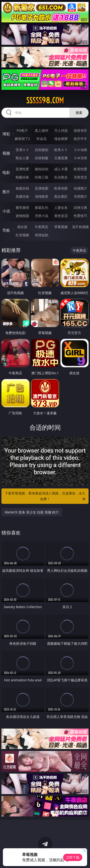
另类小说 (42, 216)
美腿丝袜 (22, 196)
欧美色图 (61, 188)
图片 (6, 192)
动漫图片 (80, 188)
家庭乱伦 (42, 207)
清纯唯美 (42, 196)
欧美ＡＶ (61, 150)
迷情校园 (22, 216)
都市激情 (22, 207)
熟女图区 (61, 196)
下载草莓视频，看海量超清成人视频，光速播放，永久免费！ (46, 496)
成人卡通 (61, 169)
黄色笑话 (61, 216)
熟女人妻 (22, 158)
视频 (6, 153)
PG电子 (22, 130)
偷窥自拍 (22, 188)
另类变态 (80, 177)
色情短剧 (42, 235)
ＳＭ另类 (80, 158)
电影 (6, 172)
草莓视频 (61, 227)
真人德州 (42, 130)
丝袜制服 (42, 158)
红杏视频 (22, 235)
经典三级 (42, 177)
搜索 (79, 113)
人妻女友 (61, 207)
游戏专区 (80, 130)
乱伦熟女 (61, 177)
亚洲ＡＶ (22, 150)
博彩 (6, 134)
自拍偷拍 (42, 150)
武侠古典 (80, 207)
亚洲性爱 (22, 169)
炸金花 (42, 139)
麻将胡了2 (22, 139)
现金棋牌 (61, 139)
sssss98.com (45, 100)
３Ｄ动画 (80, 150)
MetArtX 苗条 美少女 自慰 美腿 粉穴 (32, 512)
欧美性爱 (80, 169)
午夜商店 (42, 227)
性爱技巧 (80, 216)
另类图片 (80, 196)
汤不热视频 (80, 227)
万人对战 (61, 130)
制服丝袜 (22, 177)
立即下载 (73, 857)
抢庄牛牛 (80, 139)
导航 (6, 230)
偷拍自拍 (42, 169)
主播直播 (61, 158)
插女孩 (22, 227)
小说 (6, 211)
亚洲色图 (42, 188)
